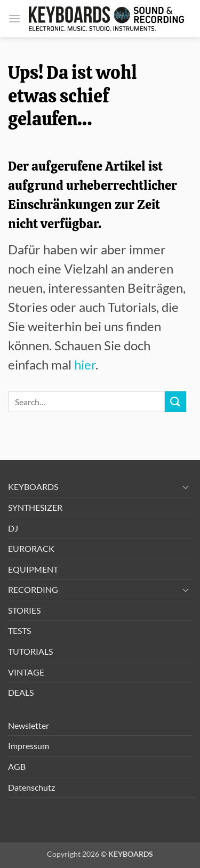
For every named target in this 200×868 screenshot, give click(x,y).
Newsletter (29, 725)
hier (85, 364)
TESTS (19, 630)
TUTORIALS (30, 651)
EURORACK (31, 548)
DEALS (21, 692)
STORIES (24, 610)
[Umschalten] (186, 487)
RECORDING (33, 589)
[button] (14, 18)
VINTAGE (26, 672)
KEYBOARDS (33, 487)
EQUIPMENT (33, 569)
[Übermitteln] (175, 402)
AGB (17, 766)
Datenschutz (31, 787)
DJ (13, 528)
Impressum (29, 746)
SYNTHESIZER (35, 507)
